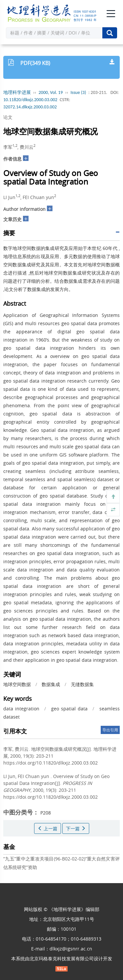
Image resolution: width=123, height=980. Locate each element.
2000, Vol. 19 (51, 92)
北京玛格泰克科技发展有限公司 (62, 958)
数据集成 (51, 684)
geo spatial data (69, 709)
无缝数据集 (82, 684)
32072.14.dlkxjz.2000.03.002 (30, 107)
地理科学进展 (17, 92)
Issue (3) (78, 92)
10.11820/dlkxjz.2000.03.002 (30, 100)
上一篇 (48, 828)
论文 (8, 117)
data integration (21, 709)
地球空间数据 (17, 684)
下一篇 (76, 828)
